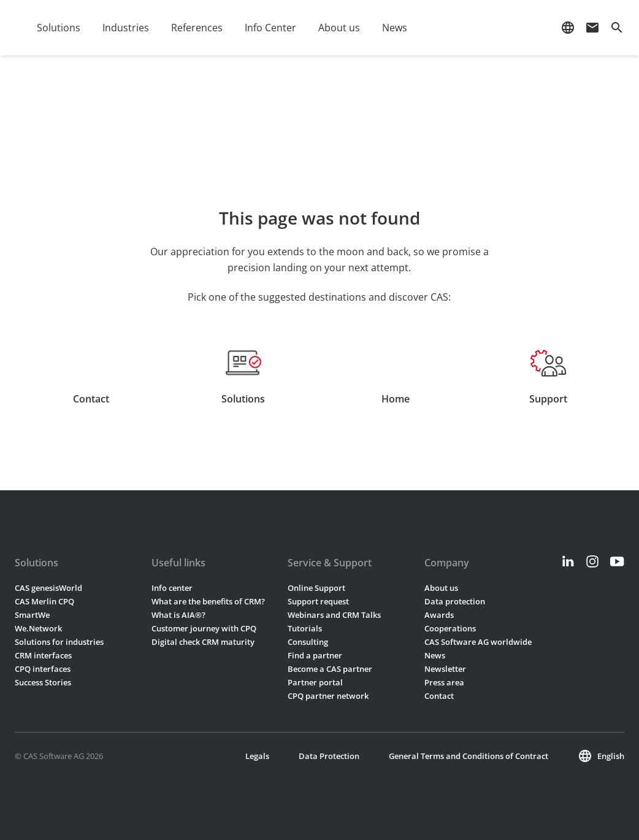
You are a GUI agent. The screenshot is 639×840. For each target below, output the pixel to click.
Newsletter (445, 669)
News (395, 28)
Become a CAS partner (330, 669)
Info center (172, 588)
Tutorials (305, 628)
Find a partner (315, 655)
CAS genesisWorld (48, 588)
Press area (444, 682)
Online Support (316, 588)
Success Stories (43, 682)
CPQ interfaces (43, 669)
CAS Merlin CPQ (44, 601)
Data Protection (329, 756)
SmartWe (32, 615)
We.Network (38, 628)
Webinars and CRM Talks (334, 615)
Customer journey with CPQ (204, 628)
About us (339, 28)
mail (592, 28)
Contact (439, 696)
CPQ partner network (328, 696)
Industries (126, 28)
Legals (257, 756)
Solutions (59, 28)
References (197, 28)
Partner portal (315, 682)
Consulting (308, 642)
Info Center (270, 28)
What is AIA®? (178, 615)
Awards (439, 615)
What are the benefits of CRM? (208, 601)
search (617, 28)
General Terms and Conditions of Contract (469, 756)
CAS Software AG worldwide (478, 642)
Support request (318, 601)
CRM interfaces (43, 655)
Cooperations (450, 628)
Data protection (455, 601)
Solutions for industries (59, 642)
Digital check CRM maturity (203, 642)
